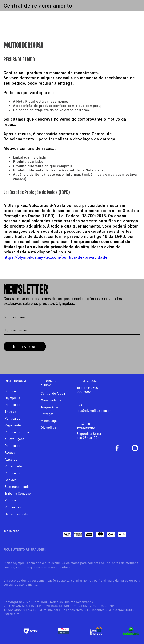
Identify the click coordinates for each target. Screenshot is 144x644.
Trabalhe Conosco (18, 493)
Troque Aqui (49, 407)
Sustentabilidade (17, 487)
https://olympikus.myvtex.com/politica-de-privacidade (56, 257)
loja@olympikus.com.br (94, 410)
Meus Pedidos (51, 400)
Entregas (47, 414)
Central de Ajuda (53, 393)
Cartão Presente (16, 514)
